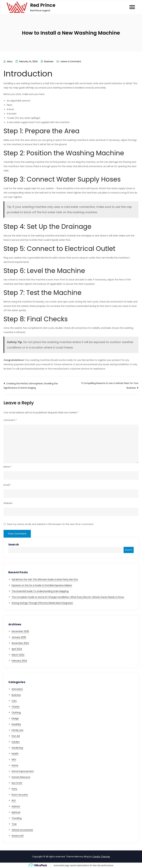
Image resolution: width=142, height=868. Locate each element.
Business (49, 61)
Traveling (17, 818)
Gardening (17, 748)
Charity (16, 707)
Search (14, 544)
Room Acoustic (20, 795)
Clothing (16, 713)
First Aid (16, 736)
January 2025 (19, 637)
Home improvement (23, 771)
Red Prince (43, 5)
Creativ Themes (101, 857)
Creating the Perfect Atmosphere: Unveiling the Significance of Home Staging (31, 386)
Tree (14, 824)
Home (15, 765)
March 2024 (18, 655)
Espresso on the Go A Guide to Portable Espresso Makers (42, 585)
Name (8, 467)
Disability (16, 724)
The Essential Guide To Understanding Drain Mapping (40, 591)
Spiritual (16, 812)
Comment (10, 420)
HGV (14, 759)
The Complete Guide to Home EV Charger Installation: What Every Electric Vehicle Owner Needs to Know (68, 597)
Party (14, 789)
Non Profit (17, 783)
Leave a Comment (71, 61)
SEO (14, 801)
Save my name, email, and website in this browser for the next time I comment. (50, 524)
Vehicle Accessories (22, 830)
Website (8, 503)
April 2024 (17, 649)
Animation (17, 689)
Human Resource (21, 777)
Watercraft (18, 836)
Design (15, 718)
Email (7, 485)
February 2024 (19, 661)
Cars (14, 701)
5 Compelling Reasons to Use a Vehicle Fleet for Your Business (110, 386)
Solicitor (16, 806)
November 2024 (20, 643)
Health (15, 754)
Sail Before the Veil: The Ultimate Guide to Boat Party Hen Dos (45, 579)
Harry (10, 61)
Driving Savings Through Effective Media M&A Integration (42, 603)
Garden (16, 742)
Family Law (17, 730)
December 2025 (20, 631)
